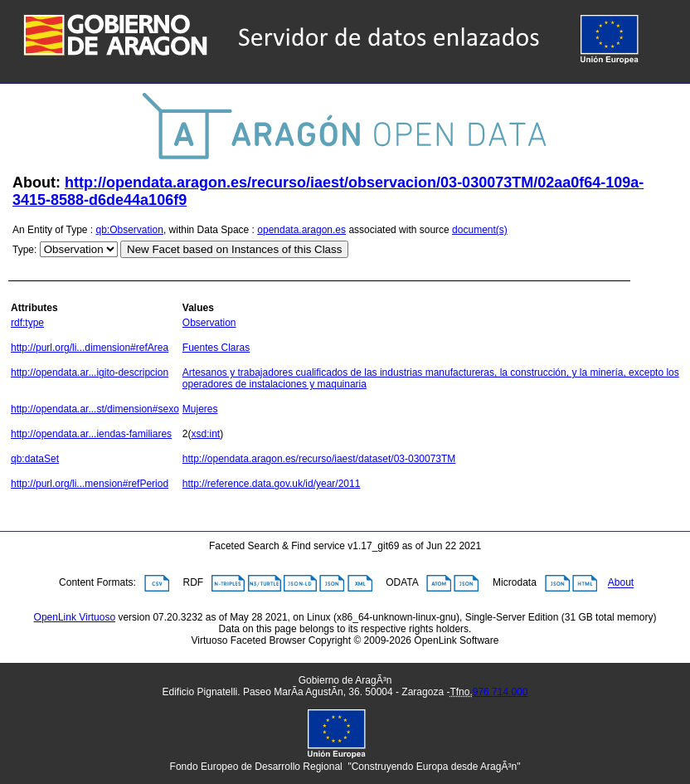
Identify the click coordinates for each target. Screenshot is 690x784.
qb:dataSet (35, 459)
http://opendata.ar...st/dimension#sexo (95, 409)
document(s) (480, 230)
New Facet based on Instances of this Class (234, 249)
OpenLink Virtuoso (75, 617)
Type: (24, 250)
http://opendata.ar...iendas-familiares (91, 434)
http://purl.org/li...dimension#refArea (90, 348)
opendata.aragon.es (301, 230)
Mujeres (200, 409)
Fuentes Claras (216, 348)
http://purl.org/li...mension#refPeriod (90, 484)
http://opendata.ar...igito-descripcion (90, 373)
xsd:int (206, 434)
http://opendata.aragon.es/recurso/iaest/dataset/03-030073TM (319, 459)
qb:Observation (130, 230)
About (621, 583)
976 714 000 (500, 692)
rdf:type (27, 323)
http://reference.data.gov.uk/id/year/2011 (272, 484)
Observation (209, 323)
